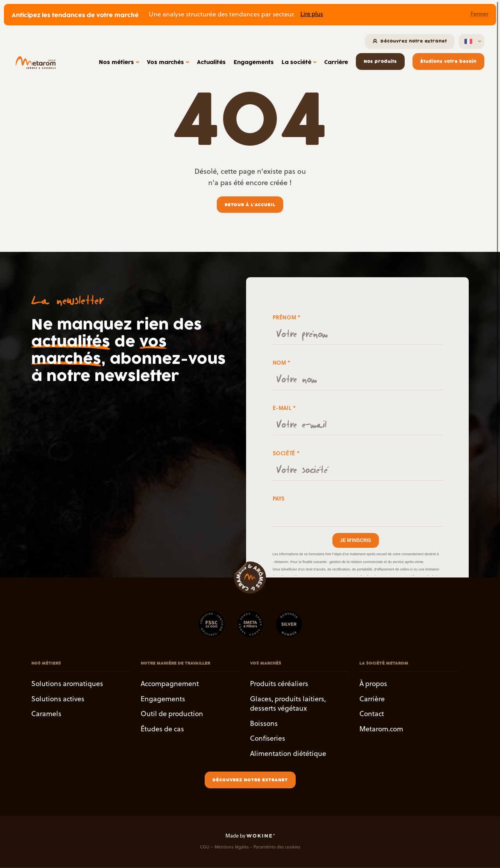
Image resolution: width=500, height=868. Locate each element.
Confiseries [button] (268, 739)
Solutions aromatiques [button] (67, 684)
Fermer (479, 13)
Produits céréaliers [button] (279, 684)
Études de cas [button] (162, 729)
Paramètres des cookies (277, 847)
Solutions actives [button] (58, 699)
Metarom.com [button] (381, 729)
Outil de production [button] (172, 714)
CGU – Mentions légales (224, 847)
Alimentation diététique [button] (288, 753)
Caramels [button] (46, 714)
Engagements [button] (163, 699)
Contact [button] (372, 714)
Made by (250, 836)
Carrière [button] (372, 699)
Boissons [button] (264, 723)
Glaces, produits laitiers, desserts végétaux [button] (288, 704)
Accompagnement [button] (170, 684)
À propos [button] (373, 684)
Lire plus (312, 14)
